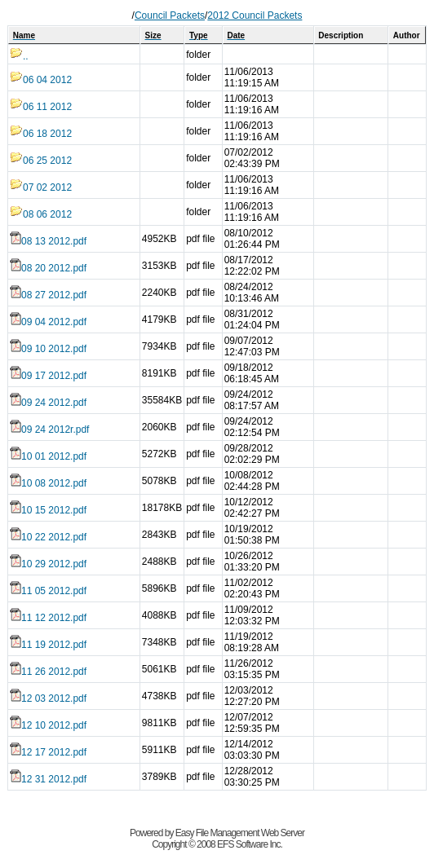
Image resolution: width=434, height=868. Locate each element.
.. (19, 56)
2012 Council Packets (255, 15)
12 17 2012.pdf (48, 752)
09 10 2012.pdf (48, 349)
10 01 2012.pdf (48, 456)
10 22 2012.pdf (48, 537)
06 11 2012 (41, 107)
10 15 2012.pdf (48, 510)
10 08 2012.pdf (48, 483)
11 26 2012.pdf (48, 672)
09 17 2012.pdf (48, 376)
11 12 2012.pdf (48, 618)
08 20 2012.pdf (48, 268)
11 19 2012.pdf (48, 645)
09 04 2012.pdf (48, 322)
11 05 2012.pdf (48, 591)
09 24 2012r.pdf (49, 430)
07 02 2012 (41, 187)
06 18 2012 (41, 134)
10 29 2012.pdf (48, 564)
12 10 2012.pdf (48, 725)
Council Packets (170, 15)
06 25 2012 (41, 161)
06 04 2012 (41, 80)
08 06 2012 (41, 214)
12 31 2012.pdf (48, 779)
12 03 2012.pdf (48, 698)
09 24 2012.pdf (48, 403)
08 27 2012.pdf (48, 295)
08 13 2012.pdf (48, 241)
